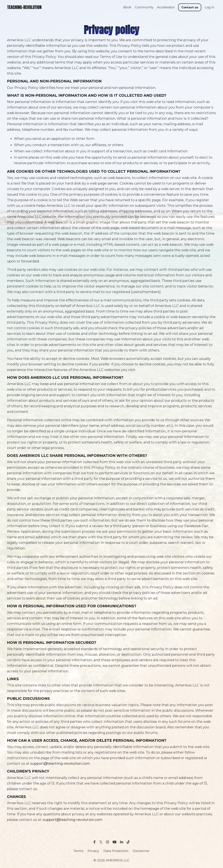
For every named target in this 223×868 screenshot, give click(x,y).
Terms (78, 851)
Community (144, 7)
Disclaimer (141, 851)
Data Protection (116, 851)
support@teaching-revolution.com (60, 763)
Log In (209, 7)
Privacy (93, 851)
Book (127, 7)
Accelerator (166, 7)
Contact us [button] (190, 7)
